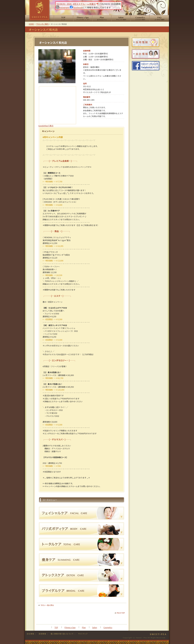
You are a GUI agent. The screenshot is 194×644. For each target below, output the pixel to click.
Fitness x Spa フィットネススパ (83, 19)
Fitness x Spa (70, 627)
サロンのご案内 (121, 19)
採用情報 (42, 634)
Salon (95, 627)
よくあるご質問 (159, 19)
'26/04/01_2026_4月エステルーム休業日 (76, 4)
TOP (56, 627)
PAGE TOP (120, 613)
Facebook (76, 7)
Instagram (63, 7)
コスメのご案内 (140, 19)
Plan (84, 627)
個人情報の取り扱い (61, 634)
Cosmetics (108, 627)
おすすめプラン (102, 19)
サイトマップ (82, 634)
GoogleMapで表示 (46, 126)
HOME (63, 19)
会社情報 (31, 634)
